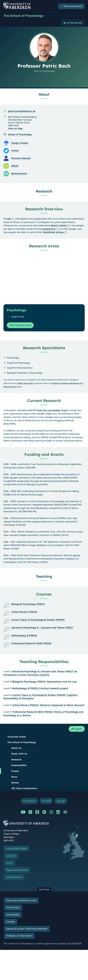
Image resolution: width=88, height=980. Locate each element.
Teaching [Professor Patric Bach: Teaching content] (44, 576)
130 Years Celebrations (24, 788)
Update (77, 729)
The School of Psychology (24, 16)
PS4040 (61, 695)
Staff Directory (14, 877)
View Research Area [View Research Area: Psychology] (20, 325)
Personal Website (21, 158)
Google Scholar (20, 143)
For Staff (46, 801)
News (14, 777)
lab (9, 219)
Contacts (11, 856)
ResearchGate (19, 174)
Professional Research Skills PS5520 (31, 643)
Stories (15, 783)
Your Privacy (13, 907)
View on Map (15, 128)
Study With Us (19, 754)
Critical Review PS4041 (24, 612)
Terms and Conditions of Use (21, 900)
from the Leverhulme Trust (52, 410)
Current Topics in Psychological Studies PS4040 (38, 620)
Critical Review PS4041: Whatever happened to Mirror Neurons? (48, 705)
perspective (49, 229)
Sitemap (61, 801)
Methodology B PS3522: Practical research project (40, 688)
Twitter (15, 151)
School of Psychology (20, 134)
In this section (74, 23)
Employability (19, 765)
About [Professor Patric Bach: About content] (44, 94)
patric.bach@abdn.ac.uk (22, 111)
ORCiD (15, 166)
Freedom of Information (19, 936)
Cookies (10, 922)
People (15, 771)
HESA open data (26, 383)
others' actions (59, 225)
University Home (17, 737)
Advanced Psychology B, (26, 671)
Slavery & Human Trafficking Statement (27, 929)
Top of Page (44, 889)
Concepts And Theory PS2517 (57, 671)
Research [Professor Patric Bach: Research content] (44, 191)
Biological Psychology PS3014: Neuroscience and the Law (45, 682)
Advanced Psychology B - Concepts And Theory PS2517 (42, 628)
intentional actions (53, 232)
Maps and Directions (17, 870)
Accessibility (13, 915)
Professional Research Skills (28, 712)
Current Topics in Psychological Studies (35, 695)
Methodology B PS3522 (24, 636)
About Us (16, 748)
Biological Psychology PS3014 (28, 604)
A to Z (9, 863)
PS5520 (48, 712)
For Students (29, 801)
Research (16, 760)
